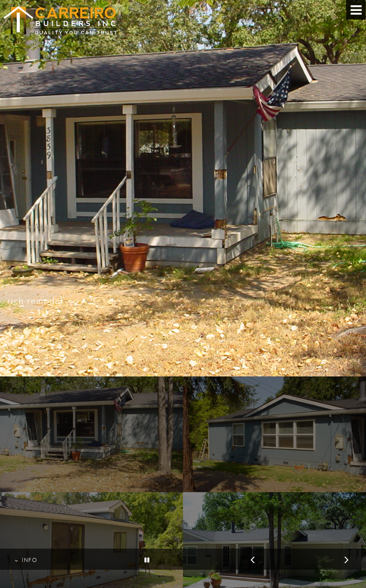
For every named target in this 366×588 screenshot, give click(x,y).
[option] (183, 188)
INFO (26, 560)
